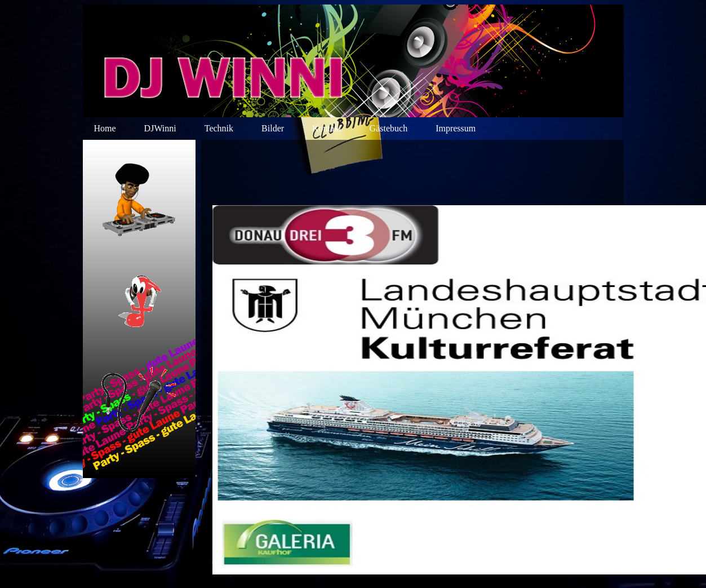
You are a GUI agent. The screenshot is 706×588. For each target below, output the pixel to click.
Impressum (456, 128)
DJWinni (160, 128)
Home (105, 128)
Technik (219, 128)
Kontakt (327, 128)
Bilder (273, 128)
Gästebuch (389, 128)
